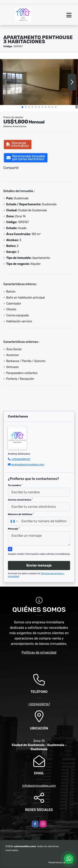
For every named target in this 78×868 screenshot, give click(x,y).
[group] (39, 82)
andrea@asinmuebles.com (28, 464)
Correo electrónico (20, 500)
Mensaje (14, 529)
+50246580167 (21, 459)
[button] (22, 107)
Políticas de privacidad (39, 652)
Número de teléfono (21, 514)
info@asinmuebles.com (39, 786)
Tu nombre (15, 485)
